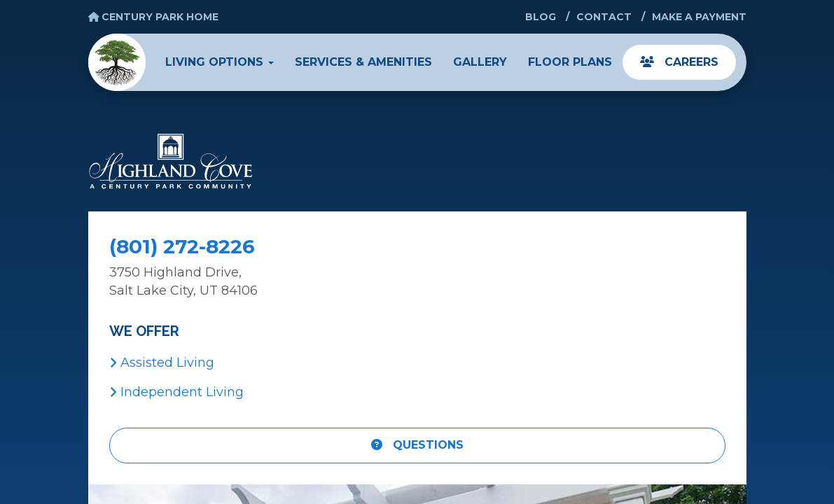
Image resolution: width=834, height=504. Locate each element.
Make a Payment (699, 17)
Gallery (480, 62)
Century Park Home (154, 17)
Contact (604, 17)
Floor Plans (570, 62)
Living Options (220, 62)
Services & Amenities (363, 62)
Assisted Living (162, 363)
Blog (541, 17)
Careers (679, 62)
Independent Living (176, 392)
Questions (417, 445)
